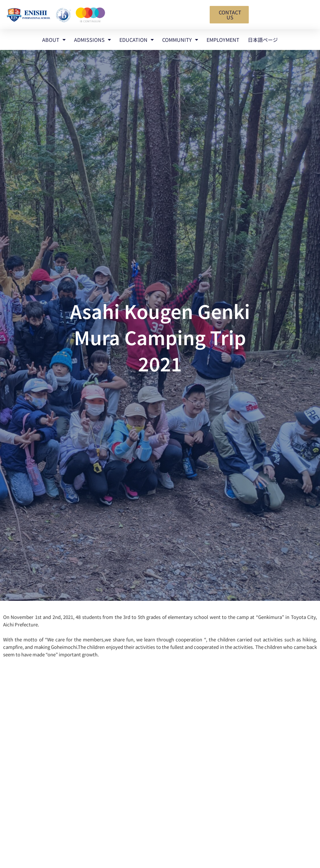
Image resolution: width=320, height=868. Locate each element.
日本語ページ (263, 40)
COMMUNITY (180, 40)
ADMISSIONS (92, 40)
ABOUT (54, 40)
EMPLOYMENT (223, 40)
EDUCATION (137, 40)
